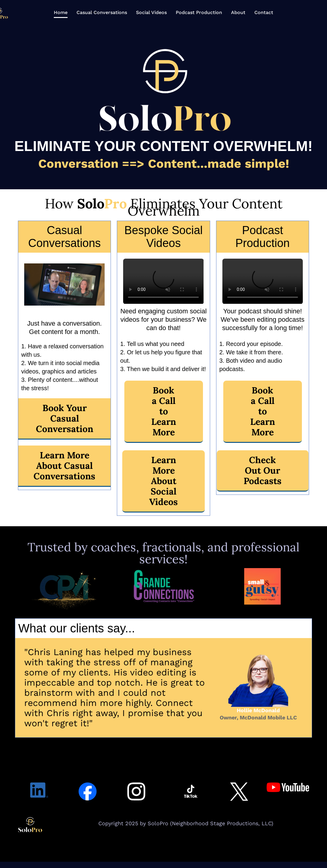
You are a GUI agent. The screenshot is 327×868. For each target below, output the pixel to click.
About (238, 12)
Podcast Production (199, 12)
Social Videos (151, 12)
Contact (264, 12)
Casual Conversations (102, 12)
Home (61, 12)
